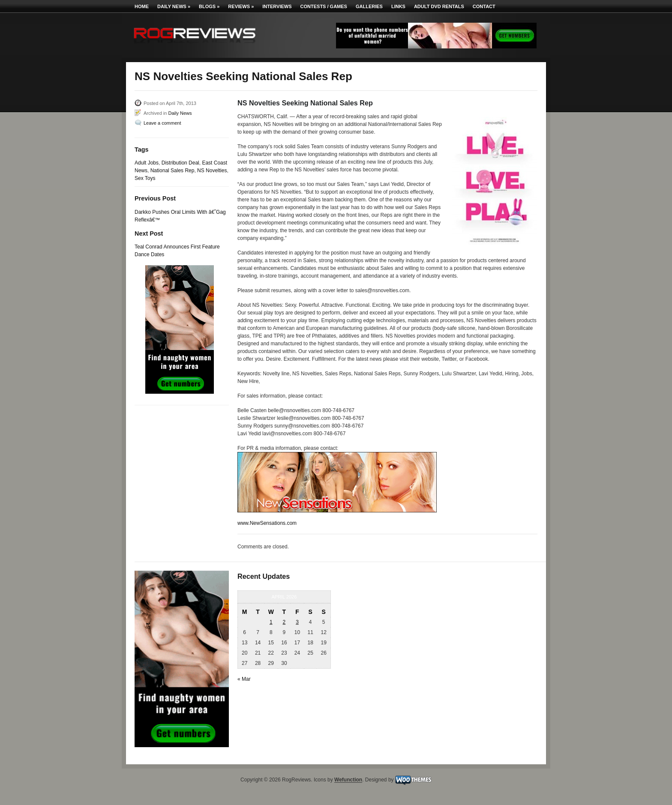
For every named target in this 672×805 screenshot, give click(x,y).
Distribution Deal (180, 163)
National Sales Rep (172, 171)
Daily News (174, 6)
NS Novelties (212, 171)
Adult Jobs (147, 163)
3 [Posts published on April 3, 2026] (297, 622)
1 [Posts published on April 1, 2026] (271, 622)
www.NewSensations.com (267, 523)
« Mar (244, 679)
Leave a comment (162, 123)
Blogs (209, 6)
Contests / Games (324, 6)
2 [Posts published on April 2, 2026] (284, 622)
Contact (484, 6)
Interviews (277, 6)
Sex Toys (145, 178)
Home (142, 6)
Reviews (241, 6)
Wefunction (348, 780)
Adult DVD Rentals (439, 6)
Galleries (369, 6)
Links (398, 6)
